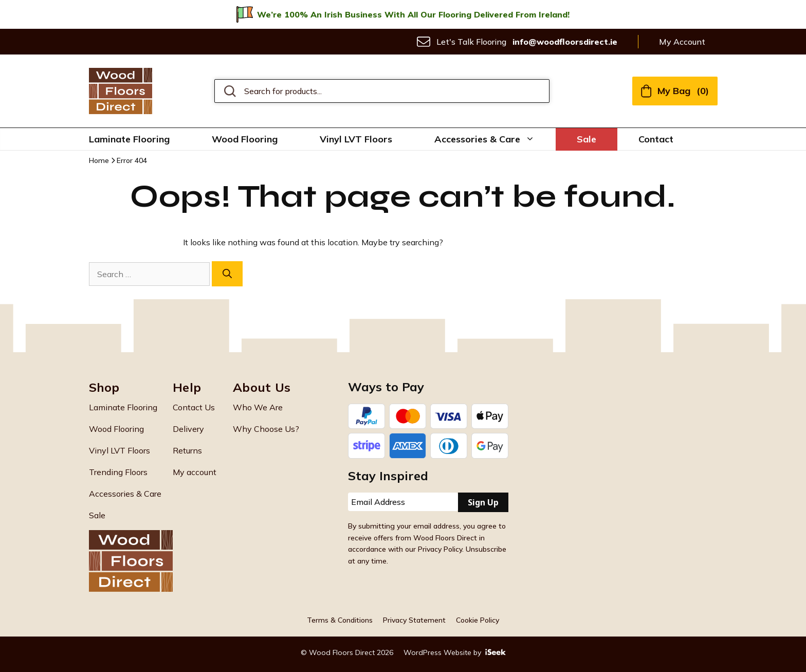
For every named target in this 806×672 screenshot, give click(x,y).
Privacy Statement (414, 620)
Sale (587, 139)
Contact (656, 139)
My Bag (675, 91)
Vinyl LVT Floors (356, 139)
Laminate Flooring (129, 139)
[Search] (227, 274)
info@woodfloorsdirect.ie (565, 42)
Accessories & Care (495, 139)
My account (195, 472)
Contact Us (194, 407)
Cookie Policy (478, 620)
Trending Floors (118, 472)
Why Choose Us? (266, 429)
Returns (187, 450)
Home (99, 160)
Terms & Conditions (340, 620)
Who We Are (258, 407)
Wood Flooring (245, 139)
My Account (682, 42)
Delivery (188, 429)
